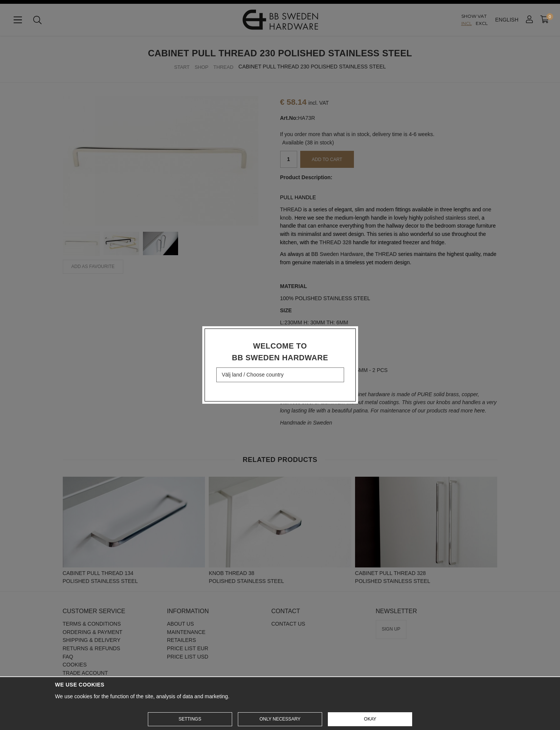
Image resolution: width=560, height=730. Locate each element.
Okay (370, 719)
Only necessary (280, 719)
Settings (190, 719)
